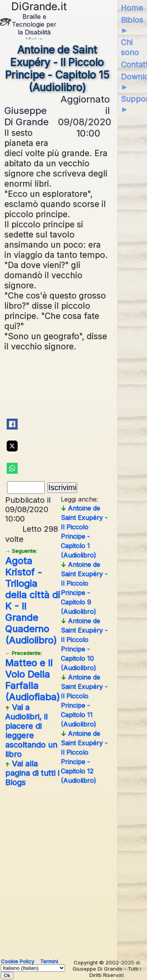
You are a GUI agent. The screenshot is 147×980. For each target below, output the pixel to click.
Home (132, 8)
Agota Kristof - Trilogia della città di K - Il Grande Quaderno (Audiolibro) (33, 597)
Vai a (31, 731)
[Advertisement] (73, 869)
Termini (49, 961)
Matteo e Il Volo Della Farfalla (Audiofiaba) (33, 676)
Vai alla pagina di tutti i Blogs (32, 773)
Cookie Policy (17, 961)
